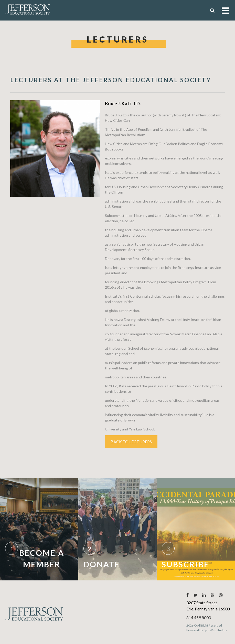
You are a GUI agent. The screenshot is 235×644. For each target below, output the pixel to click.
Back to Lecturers (131, 442)
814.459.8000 (199, 617)
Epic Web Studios (215, 630)
